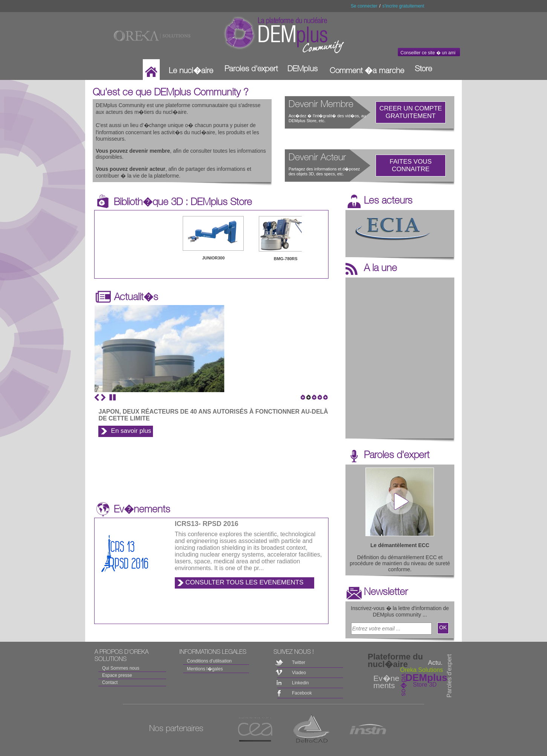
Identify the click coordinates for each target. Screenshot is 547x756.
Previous (97, 397)
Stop (113, 397)
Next (103, 397)
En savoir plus (131, 431)
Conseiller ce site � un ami (428, 53)
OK (443, 627)
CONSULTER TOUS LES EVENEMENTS (244, 582)
